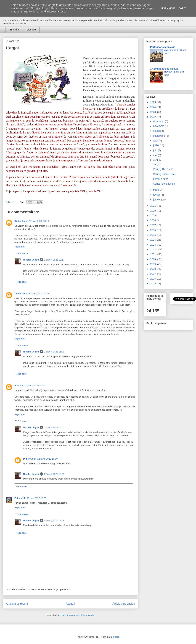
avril (156, 160)
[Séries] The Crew (163, 169)
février (157, 195)
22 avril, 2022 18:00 (47, 459)
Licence (31, 30)
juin (155, 150)
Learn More (168, 8)
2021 (153, 206)
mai (155, 155)
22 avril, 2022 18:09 (54, 474)
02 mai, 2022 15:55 (36, 498)
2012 (153, 249)
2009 (153, 264)
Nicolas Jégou (31, 260)
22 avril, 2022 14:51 (35, 386)
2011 (153, 254)
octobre (158, 131)
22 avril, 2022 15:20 (54, 352)
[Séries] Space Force (164, 174)
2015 (153, 235)
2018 (153, 220)
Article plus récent (17, 604)
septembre (159, 136)
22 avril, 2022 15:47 (54, 427)
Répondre (19, 247)
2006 (153, 279)
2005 (153, 284)
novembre (159, 126)
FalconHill (20, 498)
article (107, 90)
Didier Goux (21, 221)
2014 (153, 240)
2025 (153, 102)
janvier (157, 200)
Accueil (70, 604)
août (156, 141)
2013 (153, 245)
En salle (14, 30)
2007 (153, 274)
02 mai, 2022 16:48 (54, 521)
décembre (159, 121)
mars (156, 190)
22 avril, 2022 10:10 (39, 221)
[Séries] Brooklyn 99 (164, 184)
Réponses (23, 253)
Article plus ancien (124, 604)
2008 (153, 269)
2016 (153, 230)
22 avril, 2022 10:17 (54, 260)
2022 (153, 117)
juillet (156, 145)
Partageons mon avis (163, 47)
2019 (153, 215)
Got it (182, 8)
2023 (153, 112)
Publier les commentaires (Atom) (78, 615)
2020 (153, 211)
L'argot (156, 164)
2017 (153, 225)
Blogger (115, 637)
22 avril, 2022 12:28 (39, 294)
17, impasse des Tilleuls (164, 69)
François (19, 386)
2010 (153, 259)
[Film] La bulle (160, 179)
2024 (153, 107)
